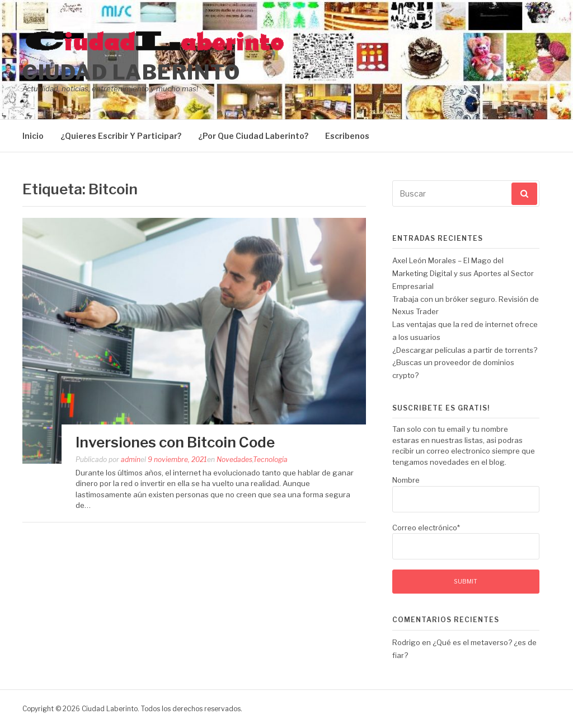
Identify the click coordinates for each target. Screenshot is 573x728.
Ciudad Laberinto (131, 72)
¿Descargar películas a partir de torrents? (465, 350)
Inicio (33, 136)
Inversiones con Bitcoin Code (175, 442)
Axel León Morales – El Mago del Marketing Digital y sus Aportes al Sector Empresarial (463, 273)
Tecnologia (270, 459)
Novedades (234, 459)
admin (131, 459)
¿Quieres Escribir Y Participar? (121, 136)
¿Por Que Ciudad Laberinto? (253, 136)
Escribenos (347, 136)
